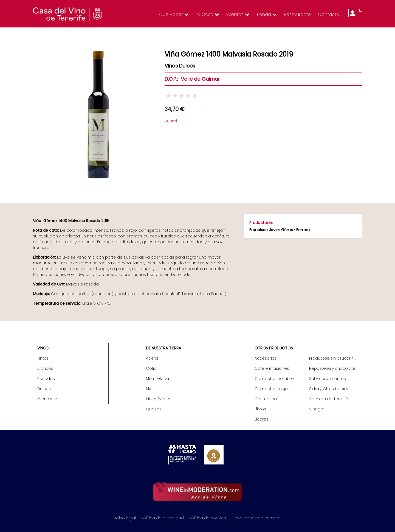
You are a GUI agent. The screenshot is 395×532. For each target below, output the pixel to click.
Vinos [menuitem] (43, 348)
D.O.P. (171, 79)
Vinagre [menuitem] (317, 409)
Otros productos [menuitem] (274, 348)
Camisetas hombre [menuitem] (274, 379)
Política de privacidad (163, 518)
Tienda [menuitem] (267, 14)
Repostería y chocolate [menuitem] (332, 368)
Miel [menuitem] (150, 389)
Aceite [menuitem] (152, 358)
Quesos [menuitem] (154, 409)
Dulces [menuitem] (44, 389)
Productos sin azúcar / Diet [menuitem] (332, 358)
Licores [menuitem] (262, 419)
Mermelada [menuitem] (157, 379)
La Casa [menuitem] (207, 14)
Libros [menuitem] (260, 409)
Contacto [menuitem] (329, 14)
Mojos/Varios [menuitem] (159, 399)
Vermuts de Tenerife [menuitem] (329, 399)
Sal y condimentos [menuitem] (328, 379)
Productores (261, 223)
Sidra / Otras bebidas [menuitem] (330, 389)
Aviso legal (125, 518)
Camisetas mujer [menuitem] (272, 389)
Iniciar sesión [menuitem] (353, 13)
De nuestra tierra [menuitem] (163, 348)
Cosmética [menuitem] (266, 399)
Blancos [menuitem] (45, 368)
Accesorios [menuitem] (266, 358)
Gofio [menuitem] (151, 368)
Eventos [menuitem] (238, 14)
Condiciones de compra (256, 518)
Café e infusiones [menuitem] (272, 368)
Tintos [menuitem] (43, 358)
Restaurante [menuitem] (297, 14)
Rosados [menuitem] (46, 379)
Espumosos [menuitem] (49, 399)
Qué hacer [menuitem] (174, 14)
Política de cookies (208, 518)
